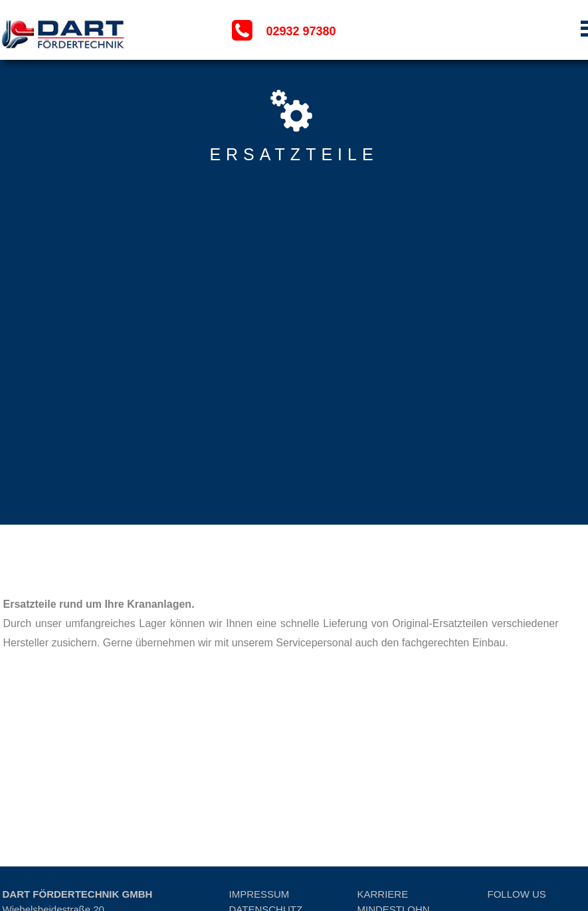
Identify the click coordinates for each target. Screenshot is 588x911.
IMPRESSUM (259, 806)
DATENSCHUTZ (266, 821)
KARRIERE (383, 806)
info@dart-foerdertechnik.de (64, 867)
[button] (518, 31)
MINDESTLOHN (394, 821)
